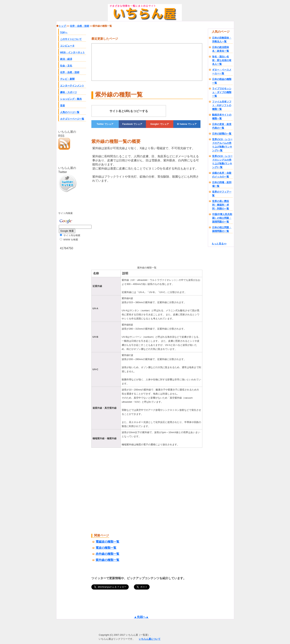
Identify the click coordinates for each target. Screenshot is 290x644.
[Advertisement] (122, 224)
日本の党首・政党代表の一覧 (222, 126)
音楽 (63, 106)
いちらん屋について (150, 639)
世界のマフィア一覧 (222, 194)
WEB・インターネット (72, 52)
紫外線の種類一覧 (107, 560)
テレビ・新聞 (67, 79)
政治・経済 (66, 59)
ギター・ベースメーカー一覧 (222, 72)
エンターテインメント (72, 86)
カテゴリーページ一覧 (72, 119)
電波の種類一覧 (106, 548)
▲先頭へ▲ (141, 617)
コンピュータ (67, 46)
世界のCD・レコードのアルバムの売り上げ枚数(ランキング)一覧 (222, 145)
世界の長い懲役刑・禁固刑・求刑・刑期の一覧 (221, 205)
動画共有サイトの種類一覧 (222, 117)
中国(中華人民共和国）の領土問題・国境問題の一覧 (222, 218)
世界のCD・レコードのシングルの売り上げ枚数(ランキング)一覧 (222, 162)
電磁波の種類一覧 (107, 542)
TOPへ (64, 32)
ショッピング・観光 (71, 99)
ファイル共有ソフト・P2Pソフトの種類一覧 (222, 105)
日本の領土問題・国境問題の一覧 (222, 229)
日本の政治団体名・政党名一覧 (221, 49)
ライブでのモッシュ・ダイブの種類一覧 (222, 92)
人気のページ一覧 (70, 112)
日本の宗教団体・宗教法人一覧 (222, 40)
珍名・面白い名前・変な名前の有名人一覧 (222, 60)
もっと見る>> (219, 244)
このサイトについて (71, 39)
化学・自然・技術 (70, 72)
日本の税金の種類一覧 (222, 81)
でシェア (105, 124)
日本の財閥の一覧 (222, 134)
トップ (63, 26)
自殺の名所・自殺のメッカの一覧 (222, 175)
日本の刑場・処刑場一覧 (222, 184)
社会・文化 (66, 66)
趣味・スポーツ (69, 92)
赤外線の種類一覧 (107, 554)
